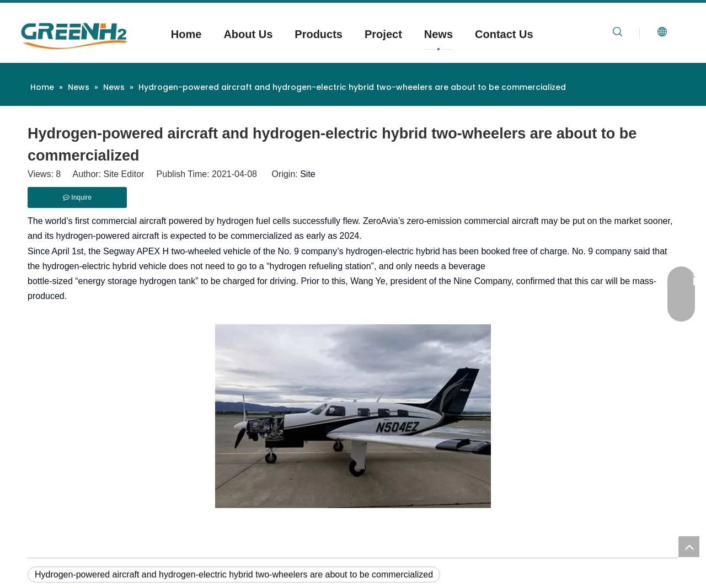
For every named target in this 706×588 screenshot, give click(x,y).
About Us (248, 34)
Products (319, 34)
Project (383, 34)
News (438, 34)
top (689, 547)
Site (308, 174)
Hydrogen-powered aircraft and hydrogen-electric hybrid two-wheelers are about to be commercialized (234, 574)
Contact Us (504, 34)
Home (186, 34)
